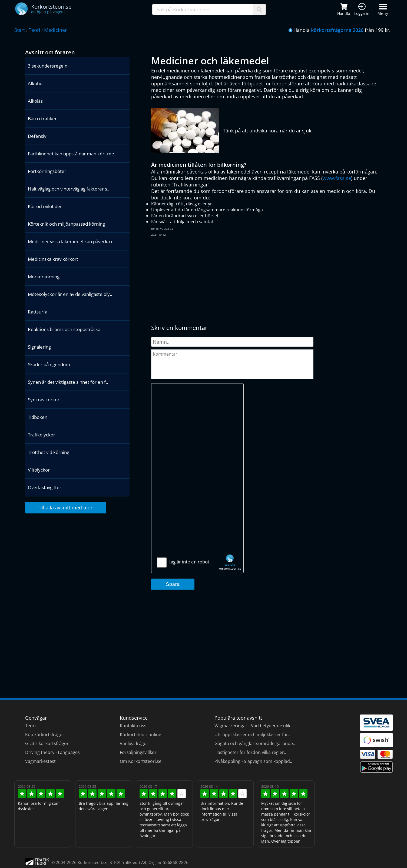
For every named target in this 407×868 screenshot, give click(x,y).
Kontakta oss (133, 726)
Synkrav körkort (44, 400)
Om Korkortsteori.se (141, 761)
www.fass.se (337, 178)
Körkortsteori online (140, 735)
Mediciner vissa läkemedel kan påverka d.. (72, 241)
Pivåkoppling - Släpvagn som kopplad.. (253, 761)
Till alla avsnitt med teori (66, 508)
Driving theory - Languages (52, 752)
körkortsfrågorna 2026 (337, 30)
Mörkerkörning (44, 277)
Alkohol (36, 83)
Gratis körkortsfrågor (47, 743)
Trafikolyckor (42, 435)
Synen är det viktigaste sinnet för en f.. (68, 382)
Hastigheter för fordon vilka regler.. (250, 752)
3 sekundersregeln (48, 66)
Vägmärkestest (40, 761)
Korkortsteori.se (92, 862)
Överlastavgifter (45, 487)
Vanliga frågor (134, 743)
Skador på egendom (49, 364)
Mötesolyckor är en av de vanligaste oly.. (70, 294)
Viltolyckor (39, 470)
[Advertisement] (235, 280)
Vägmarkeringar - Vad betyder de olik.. (253, 726)
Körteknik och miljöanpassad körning (66, 224)
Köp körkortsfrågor (45, 735)
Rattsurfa (38, 312)
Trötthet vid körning (49, 452)
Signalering (39, 347)
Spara (173, 584)
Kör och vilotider (45, 206)
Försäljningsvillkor (138, 752)
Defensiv (37, 136)
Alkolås (35, 101)
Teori (34, 30)
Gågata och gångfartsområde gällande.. (255, 743)
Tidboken (38, 417)
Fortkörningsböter (47, 171)
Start (20, 30)
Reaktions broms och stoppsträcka (64, 329)
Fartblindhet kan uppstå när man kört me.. (72, 154)
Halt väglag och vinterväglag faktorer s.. (69, 189)
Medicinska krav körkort (53, 259)
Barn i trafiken (43, 118)
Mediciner (55, 30)
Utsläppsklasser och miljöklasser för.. (252, 735)
